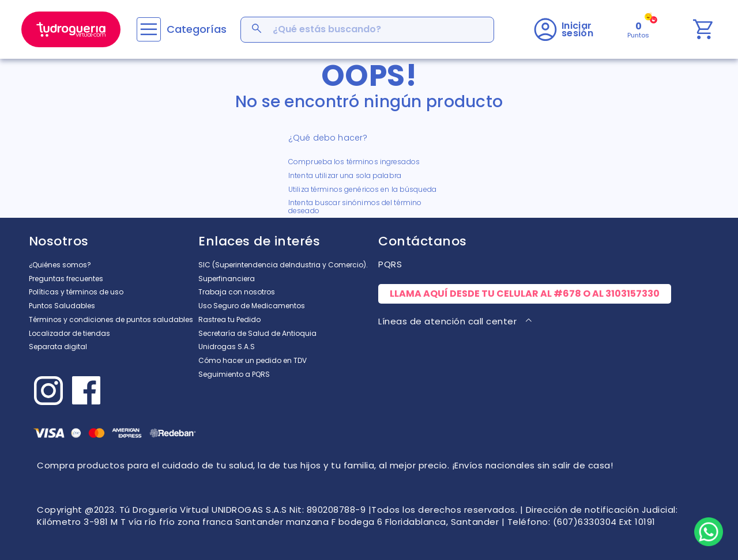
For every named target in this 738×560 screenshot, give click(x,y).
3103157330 (632, 294)
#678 (567, 294)
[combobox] (367, 30)
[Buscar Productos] (258, 30)
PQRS (390, 264)
